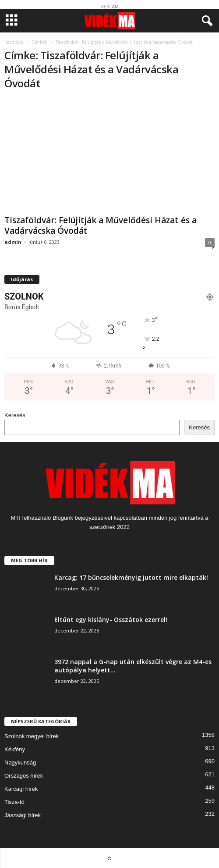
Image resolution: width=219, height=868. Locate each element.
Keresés (15, 415)
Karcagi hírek (21, 789)
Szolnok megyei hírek (32, 736)
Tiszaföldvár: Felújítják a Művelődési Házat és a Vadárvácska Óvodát (101, 225)
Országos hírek (24, 776)
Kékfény (15, 749)
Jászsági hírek (23, 815)
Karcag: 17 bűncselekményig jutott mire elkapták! (131, 577)
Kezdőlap (14, 42)
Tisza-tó (14, 802)
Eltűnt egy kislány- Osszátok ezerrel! (111, 620)
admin (13, 242)
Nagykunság (20, 763)
